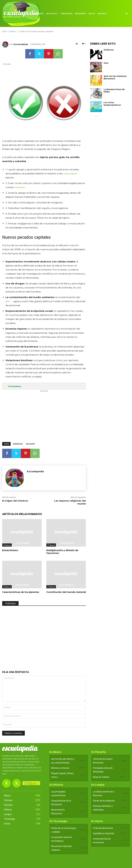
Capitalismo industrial (103, 833)
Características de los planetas (21, 592)
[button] (126, 13)
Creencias (18, 444)
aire (8, 301)
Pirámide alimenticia (103, 828)
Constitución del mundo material (66, 592)
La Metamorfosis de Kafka (114, 91)
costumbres (70, 173)
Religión (30, 444)
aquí (4, 774)
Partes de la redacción (104, 801)
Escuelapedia (21, 44)
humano (20, 187)
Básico (8, 545)
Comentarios (15, 386)
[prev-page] (92, 117)
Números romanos (60, 768)
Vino (106, 63)
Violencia (109, 50)
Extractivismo (10, 550)
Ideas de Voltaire (101, 777)
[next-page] (97, 117)
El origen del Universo (15, 501)
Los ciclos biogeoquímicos (112, 104)
